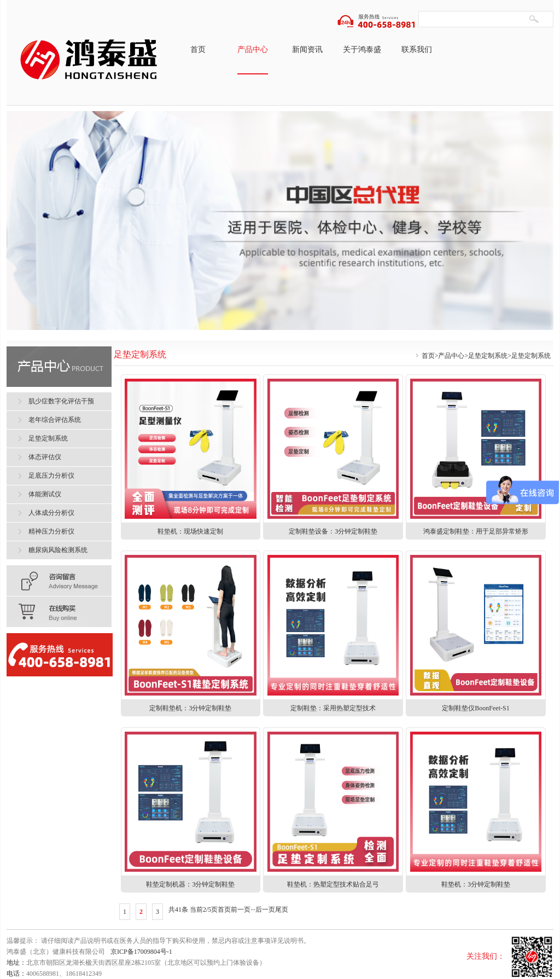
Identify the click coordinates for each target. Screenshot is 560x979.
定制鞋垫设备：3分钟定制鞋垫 (333, 531)
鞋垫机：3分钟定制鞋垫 (476, 884)
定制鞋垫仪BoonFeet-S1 (476, 708)
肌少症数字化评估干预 (61, 401)
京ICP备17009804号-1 (141, 952)
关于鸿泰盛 (362, 50)
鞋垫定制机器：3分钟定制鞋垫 (190, 884)
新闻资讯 (307, 50)
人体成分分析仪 (51, 513)
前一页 (241, 910)
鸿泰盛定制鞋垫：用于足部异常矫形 (476, 531)
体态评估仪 (45, 457)
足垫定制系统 (488, 356)
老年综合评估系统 (55, 420)
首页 (198, 50)
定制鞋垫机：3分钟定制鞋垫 (190, 708)
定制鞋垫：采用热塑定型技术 (333, 708)
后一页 (265, 910)
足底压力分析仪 (51, 476)
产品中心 (253, 50)
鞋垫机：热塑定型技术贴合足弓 (333, 884)
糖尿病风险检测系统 (58, 550)
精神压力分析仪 (51, 531)
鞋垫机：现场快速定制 (190, 531)
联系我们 (417, 50)
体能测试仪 (45, 494)
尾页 (282, 910)
